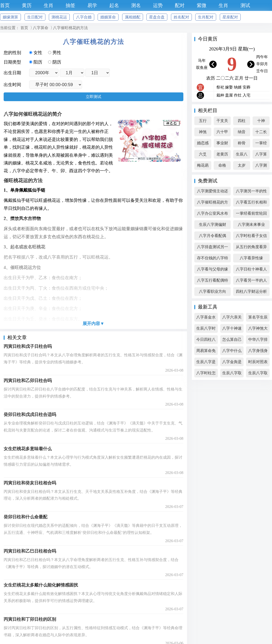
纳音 (242, 132)
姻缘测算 (10, 17)
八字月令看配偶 (212, 236)
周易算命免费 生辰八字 (206, 352)
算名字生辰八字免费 (258, 318)
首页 (5, 5)
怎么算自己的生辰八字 (232, 341)
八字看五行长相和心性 (251, 203)
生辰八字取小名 (258, 374)
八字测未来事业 (251, 224)
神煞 (203, 132)
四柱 (242, 121)
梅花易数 (203, 167)
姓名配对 (181, 17)
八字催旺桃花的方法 (70, 28)
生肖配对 (206, 17)
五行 (203, 121)
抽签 (70, 5)
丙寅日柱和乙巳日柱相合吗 (30, 551)
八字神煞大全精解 (258, 330)
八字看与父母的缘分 (212, 270)
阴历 (55, 62)
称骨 (242, 143)
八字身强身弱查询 (258, 352)
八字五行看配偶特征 (212, 281)
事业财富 (222, 144)
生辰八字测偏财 (212, 224)
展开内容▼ (93, 324)
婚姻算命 (108, 17)
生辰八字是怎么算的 (206, 363)
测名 (136, 5)
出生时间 (12, 85)
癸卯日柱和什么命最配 (25, 517)
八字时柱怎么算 (206, 374)
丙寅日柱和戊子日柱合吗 (28, 346)
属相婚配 (133, 17)
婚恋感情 (203, 144)
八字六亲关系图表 (232, 318)
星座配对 (230, 17)
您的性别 (12, 53)
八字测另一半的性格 (251, 192)
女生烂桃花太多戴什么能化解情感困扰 (41, 585)
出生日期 (12, 73)
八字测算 (261, 167)
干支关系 (222, 122)
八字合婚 (84, 17)
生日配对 (35, 17)
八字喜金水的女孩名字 (206, 318)
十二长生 (261, 133)
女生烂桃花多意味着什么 (28, 449)
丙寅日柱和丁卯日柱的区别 (30, 619)
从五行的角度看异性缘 (251, 248)
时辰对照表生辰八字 (258, 363)
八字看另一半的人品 (251, 281)
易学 (92, 5)
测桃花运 (59, 17)
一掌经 (261, 143)
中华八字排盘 (258, 341)
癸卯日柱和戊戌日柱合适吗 (30, 415)
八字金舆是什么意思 (232, 363)
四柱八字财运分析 (251, 291)
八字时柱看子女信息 (251, 237)
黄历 (27, 5)
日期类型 (12, 62)
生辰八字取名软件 (232, 374)
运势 (158, 5)
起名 (114, 5)
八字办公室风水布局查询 (212, 215)
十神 (261, 121)
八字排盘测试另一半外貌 (212, 248)
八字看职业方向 (212, 291)
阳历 (36, 62)
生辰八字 (242, 155)
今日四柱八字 (206, 341)
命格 (222, 165)
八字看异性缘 (251, 258)
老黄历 (222, 154)
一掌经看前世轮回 (251, 213)
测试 (245, 5)
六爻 (203, 154)
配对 (180, 5)
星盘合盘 (157, 17)
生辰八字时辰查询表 (206, 330)
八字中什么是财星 (232, 352)
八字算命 (41, 28)
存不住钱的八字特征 (212, 259)
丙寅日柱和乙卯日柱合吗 (28, 381)
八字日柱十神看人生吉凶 (251, 270)
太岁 (242, 165)
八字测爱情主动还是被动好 (212, 192)
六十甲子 (222, 133)
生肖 (49, 5)
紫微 (202, 5)
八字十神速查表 (232, 330)
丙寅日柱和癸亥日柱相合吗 (30, 483)
